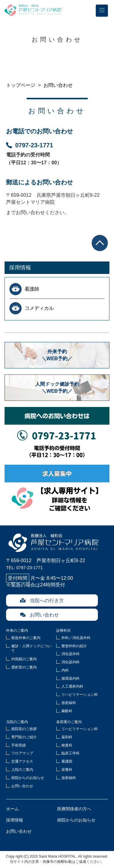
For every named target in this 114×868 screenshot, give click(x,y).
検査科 (67, 745)
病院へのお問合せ (57, 433)
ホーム (12, 809)
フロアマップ (22, 753)
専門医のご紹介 (24, 737)
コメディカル (39, 308)
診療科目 (64, 630)
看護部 (67, 761)
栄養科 (67, 770)
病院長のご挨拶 (24, 729)
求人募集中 (57, 490)
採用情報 (20, 268)
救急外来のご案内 (26, 638)
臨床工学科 (71, 753)
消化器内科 (71, 662)
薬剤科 (67, 737)
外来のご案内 (17, 630)
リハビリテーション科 (80, 695)
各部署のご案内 (69, 722)
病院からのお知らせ (28, 778)
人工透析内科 (72, 686)
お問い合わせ (58, 85)
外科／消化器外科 (76, 638)
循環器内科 (71, 678)
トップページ (21, 85)
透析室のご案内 (24, 667)
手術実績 (19, 745)
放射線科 (69, 703)
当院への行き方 (42, 601)
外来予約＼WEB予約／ (57, 355)
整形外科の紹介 (74, 646)
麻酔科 (67, 711)
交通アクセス (22, 761)
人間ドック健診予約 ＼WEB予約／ (60, 387)
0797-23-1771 (30, 145)
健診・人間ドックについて (31, 649)
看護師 (32, 289)
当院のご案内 (17, 722)
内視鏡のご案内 (24, 659)
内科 (65, 670)
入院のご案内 (22, 770)
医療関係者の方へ (74, 809)
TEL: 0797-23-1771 (24, 568)
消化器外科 (71, 654)
